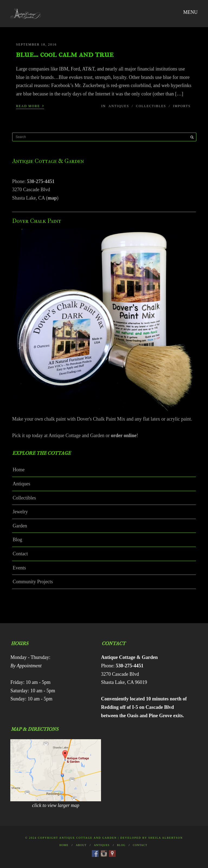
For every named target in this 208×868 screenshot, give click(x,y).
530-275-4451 (41, 181)
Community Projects (33, 582)
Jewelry (20, 512)
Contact (20, 554)
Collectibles (151, 106)
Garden (20, 526)
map (52, 198)
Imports (182, 106)
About (81, 845)
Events (19, 568)
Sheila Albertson (166, 838)
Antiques (119, 106)
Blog (17, 540)
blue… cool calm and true (65, 54)
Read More (30, 105)
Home (19, 470)
